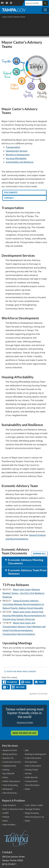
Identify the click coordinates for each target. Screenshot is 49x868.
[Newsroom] (11, 3)
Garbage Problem (33, 809)
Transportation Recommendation (19, 634)
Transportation (13, 147)
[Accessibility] (7, 3)
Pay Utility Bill (8, 773)
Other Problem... (10, 825)
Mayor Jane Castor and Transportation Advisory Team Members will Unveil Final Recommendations (24, 627)
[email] (26, 682)
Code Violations (9, 805)
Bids (27, 750)
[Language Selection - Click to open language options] (2, 3)
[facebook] (10, 682)
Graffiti (6, 813)
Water (28, 789)
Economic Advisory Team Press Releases (27, 572)
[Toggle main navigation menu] (45, 10)
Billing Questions (10, 754)
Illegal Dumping (32, 813)
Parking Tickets (32, 770)
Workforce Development (18, 155)
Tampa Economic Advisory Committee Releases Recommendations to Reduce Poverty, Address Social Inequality (23, 604)
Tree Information (32, 785)
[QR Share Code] (19, 687)
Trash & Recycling (10, 785)
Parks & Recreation (33, 766)
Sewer (5, 821)
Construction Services (12, 762)
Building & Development (36, 754)
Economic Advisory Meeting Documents (25, 562)
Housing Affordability (16, 158)
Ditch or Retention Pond (13, 809)
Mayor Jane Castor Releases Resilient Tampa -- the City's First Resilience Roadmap (23, 593)
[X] (6, 687)
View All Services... (10, 793)
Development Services (17, 151)
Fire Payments (31, 762)
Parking (6, 770)
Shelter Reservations (11, 781)
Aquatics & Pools (10, 750)
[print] (40, 682)
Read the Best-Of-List (24, 733)
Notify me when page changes (20, 671)
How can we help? (32, 3)
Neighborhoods (9, 766)
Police (5, 777)
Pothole (6, 817)
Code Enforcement (33, 758)
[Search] (45, 3)
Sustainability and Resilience (20, 162)
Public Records (31, 777)
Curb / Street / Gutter (34, 805)
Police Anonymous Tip (35, 817)
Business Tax (8, 758)
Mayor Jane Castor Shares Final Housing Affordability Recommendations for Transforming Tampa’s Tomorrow (24, 616)
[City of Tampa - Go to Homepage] (14, 10)
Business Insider (25, 722)
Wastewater (8, 789)
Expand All (39, 554)
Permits (28, 773)
